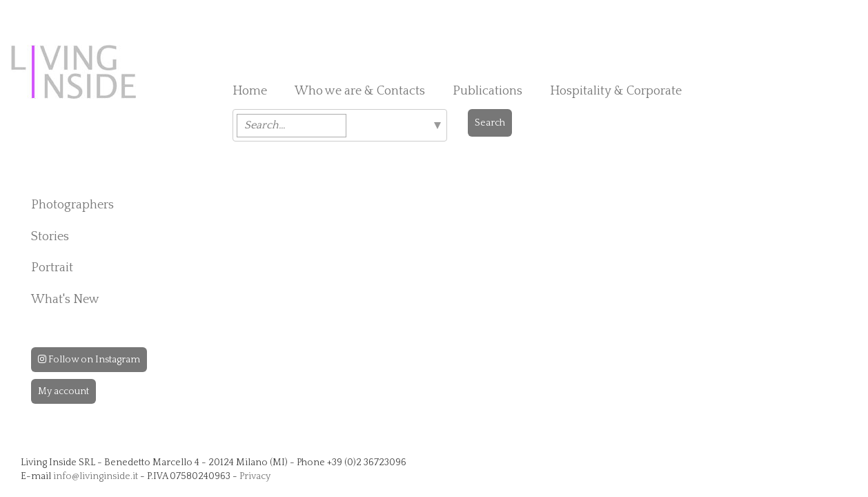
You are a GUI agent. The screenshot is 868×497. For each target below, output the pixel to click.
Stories (50, 237)
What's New (65, 300)
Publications (487, 91)
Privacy (255, 476)
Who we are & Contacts (360, 91)
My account (63, 391)
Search (490, 123)
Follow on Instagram (89, 360)
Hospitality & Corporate (616, 91)
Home (250, 91)
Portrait (52, 268)
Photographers (72, 205)
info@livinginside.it (96, 476)
